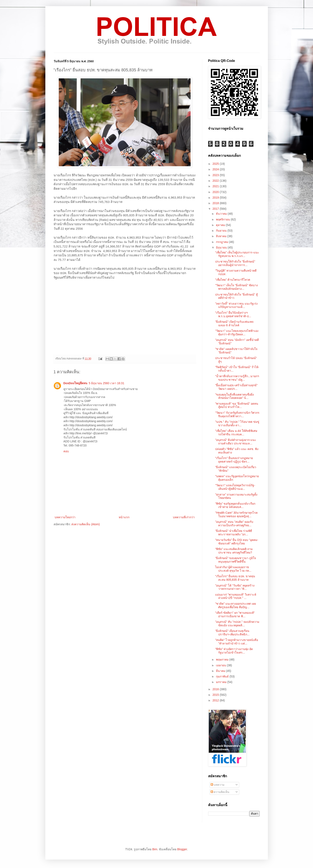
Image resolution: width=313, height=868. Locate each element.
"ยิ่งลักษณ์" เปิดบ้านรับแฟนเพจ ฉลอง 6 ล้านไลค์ (234, 323)
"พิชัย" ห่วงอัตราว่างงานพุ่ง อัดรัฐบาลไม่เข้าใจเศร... (234, 651)
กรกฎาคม (222, 242)
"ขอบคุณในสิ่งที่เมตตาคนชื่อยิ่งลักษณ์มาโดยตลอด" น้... (234, 396)
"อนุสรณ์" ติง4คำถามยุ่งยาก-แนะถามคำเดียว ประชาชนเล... (236, 442)
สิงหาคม (222, 236)
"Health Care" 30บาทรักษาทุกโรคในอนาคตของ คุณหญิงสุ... (236, 514)
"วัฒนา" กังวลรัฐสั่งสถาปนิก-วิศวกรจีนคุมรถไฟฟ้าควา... (237, 414)
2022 (216, 181)
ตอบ (66, 451)
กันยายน (222, 231)
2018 (216, 203)
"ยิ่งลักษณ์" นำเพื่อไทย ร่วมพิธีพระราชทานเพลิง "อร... (234, 533)
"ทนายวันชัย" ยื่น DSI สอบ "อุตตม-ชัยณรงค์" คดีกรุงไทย (237, 542)
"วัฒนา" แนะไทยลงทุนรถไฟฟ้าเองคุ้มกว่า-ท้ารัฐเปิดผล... (237, 333)
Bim (155, 849)
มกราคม (222, 682)
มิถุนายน (222, 247)
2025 (216, 164)
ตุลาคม (221, 225)
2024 (216, 169)
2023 (216, 175)
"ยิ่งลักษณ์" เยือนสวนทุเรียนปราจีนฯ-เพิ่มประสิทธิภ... (232, 633)
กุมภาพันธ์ (223, 676)
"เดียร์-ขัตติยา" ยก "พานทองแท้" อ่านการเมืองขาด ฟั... (235, 614)
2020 (216, 192)
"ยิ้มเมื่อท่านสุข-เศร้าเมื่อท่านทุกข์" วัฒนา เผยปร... (236, 387)
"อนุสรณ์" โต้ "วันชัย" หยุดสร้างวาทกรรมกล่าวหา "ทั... (235, 587)
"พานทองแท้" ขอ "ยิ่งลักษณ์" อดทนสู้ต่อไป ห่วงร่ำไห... (237, 405)
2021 (216, 186)
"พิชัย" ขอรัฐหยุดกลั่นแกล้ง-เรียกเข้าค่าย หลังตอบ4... (235, 505)
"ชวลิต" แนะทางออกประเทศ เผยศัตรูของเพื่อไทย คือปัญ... (236, 605)
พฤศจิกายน (223, 219)
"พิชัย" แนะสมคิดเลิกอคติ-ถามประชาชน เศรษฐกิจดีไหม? (234, 551)
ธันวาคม (222, 214)
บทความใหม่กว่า (65, 517)
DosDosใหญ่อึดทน (76, 383)
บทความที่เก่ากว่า (184, 517)
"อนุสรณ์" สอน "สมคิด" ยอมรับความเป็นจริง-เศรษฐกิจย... (234, 524)
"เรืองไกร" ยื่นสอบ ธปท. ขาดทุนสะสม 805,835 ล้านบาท (235, 578)
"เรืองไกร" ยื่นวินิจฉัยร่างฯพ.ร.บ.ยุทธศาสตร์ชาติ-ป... (233, 314)
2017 (216, 209)
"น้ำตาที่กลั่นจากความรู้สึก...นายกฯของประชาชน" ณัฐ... (237, 378)
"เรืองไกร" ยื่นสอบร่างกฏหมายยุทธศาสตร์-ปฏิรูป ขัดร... (234, 460)
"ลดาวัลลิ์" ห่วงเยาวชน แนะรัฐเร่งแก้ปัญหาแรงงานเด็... (236, 305)
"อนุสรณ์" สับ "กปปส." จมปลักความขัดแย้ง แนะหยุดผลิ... (237, 624)
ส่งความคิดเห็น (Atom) (86, 524)
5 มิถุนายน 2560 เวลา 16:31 (106, 383)
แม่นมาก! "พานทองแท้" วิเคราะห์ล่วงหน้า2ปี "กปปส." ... (236, 596)
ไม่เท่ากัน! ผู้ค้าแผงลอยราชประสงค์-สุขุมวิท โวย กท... (233, 569)
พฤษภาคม (223, 660)
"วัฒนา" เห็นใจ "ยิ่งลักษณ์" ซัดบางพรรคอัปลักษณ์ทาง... (236, 287)
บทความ (218, 785)
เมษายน (221, 665)
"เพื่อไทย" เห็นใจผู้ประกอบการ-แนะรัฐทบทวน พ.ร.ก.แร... (237, 254)
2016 (216, 689)
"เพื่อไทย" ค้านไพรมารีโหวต (233, 280)
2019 (216, 198)
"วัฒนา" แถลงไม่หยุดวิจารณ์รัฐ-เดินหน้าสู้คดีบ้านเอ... (235, 487)
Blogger (182, 849)
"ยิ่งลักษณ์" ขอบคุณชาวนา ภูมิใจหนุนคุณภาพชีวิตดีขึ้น (236, 560)
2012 (216, 700)
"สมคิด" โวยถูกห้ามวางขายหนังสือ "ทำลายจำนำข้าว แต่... (237, 642)
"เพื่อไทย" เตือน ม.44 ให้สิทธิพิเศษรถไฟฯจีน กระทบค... (236, 433)
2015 (216, 695)
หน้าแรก (124, 517)
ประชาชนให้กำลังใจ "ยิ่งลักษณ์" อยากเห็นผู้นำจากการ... (235, 263)
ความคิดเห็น (220, 792)
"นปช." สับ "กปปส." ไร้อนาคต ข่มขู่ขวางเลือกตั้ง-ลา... (237, 423)
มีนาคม (221, 671)
